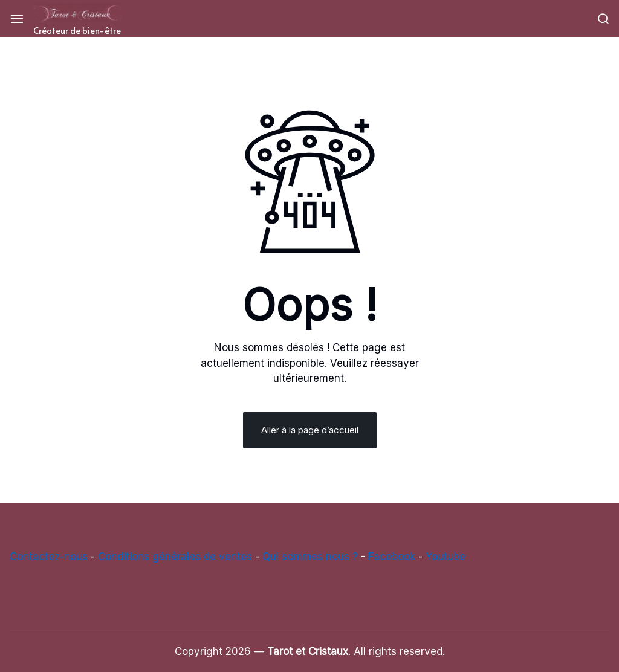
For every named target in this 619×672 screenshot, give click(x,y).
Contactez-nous (49, 557)
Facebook (392, 557)
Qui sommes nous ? (310, 557)
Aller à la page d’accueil (310, 430)
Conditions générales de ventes (175, 557)
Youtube (446, 557)
